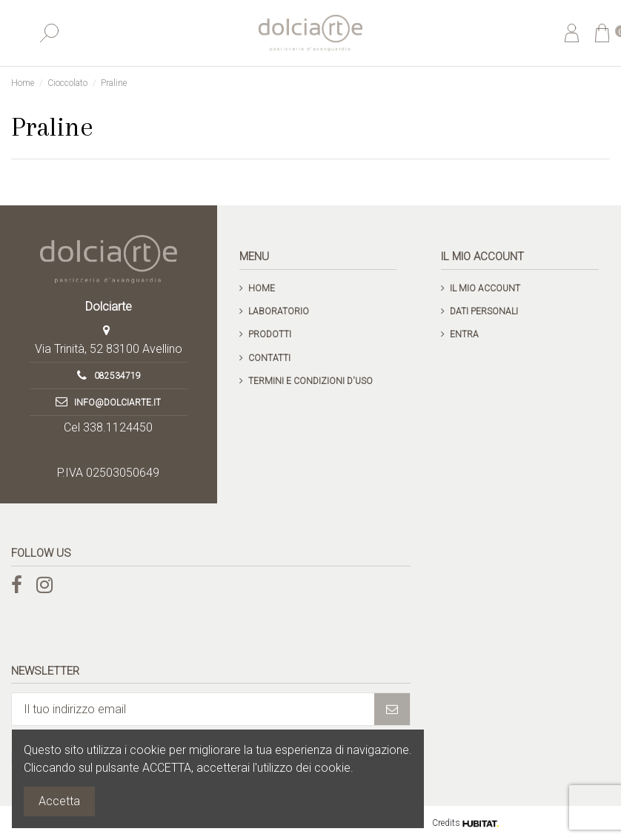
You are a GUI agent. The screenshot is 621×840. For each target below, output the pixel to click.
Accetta (59, 801)
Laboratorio (279, 311)
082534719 (117, 376)
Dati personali (484, 311)
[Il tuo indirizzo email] (193, 709)
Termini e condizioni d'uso (310, 381)
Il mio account (485, 288)
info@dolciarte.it (117, 403)
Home (262, 288)
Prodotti (270, 334)
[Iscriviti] (392, 709)
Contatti (269, 358)
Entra (464, 334)
